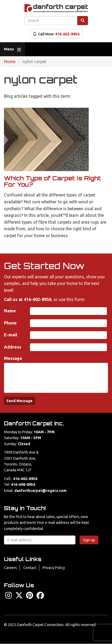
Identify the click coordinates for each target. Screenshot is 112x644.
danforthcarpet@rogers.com (40, 491)
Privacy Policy (54, 568)
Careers (10, 568)
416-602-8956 (38, 299)
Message (13, 358)
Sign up (89, 540)
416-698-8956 (23, 485)
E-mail (11, 335)
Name (10, 311)
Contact (30, 568)
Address (13, 347)
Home (10, 62)
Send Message (19, 401)
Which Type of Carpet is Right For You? (52, 181)
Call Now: (56, 34)
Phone (10, 323)
